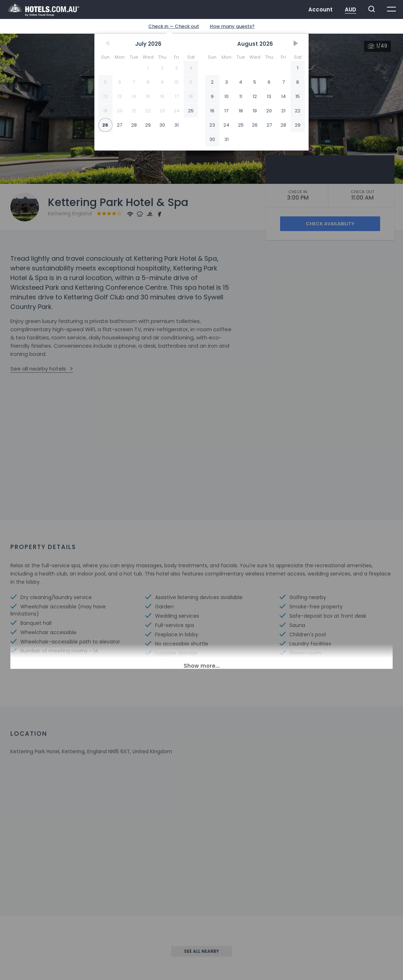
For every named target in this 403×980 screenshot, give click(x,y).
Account (320, 9)
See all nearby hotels (38, 369)
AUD (350, 9)
